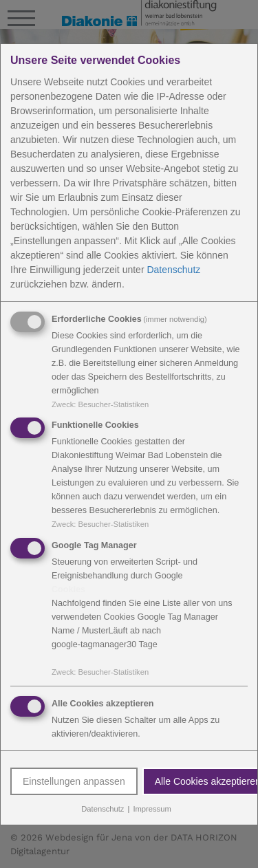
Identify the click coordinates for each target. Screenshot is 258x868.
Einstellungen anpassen (74, 781)
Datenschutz (173, 269)
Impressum (152, 809)
